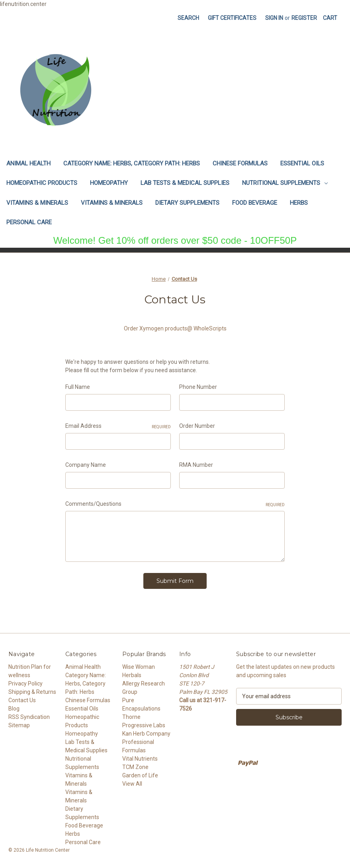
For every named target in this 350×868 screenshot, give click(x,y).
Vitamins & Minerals (37, 203)
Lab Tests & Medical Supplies (185, 183)
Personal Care (29, 222)
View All (132, 781)
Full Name (78, 387)
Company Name (86, 465)
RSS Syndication (29, 715)
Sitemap (19, 723)
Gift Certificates (232, 18)
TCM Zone (135, 765)
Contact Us (22, 698)
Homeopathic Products (42, 183)
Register (304, 18)
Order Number (197, 426)
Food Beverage (255, 203)
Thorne (131, 715)
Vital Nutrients (140, 756)
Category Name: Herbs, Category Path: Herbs (132, 163)
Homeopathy (109, 183)
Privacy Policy (25, 681)
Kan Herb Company (146, 731)
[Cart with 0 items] (330, 18)
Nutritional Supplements (285, 183)
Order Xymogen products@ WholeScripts (175, 328)
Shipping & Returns (32, 689)
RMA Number (196, 465)
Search (188, 18)
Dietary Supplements (187, 203)
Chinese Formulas (240, 163)
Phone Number (198, 387)
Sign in (274, 18)
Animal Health (28, 163)
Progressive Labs (144, 723)
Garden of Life (140, 773)
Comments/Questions (175, 504)
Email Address (118, 426)
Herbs (299, 203)
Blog (14, 706)
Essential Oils (302, 163)
